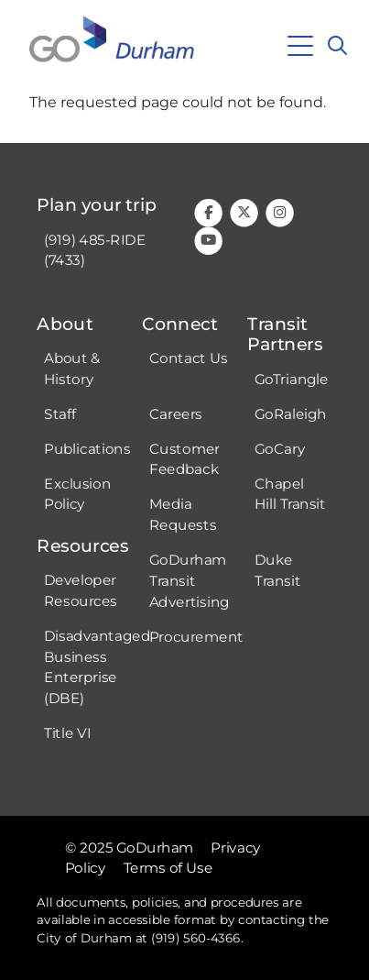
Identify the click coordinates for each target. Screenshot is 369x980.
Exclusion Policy (77, 494)
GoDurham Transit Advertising (189, 581)
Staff (60, 413)
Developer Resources (81, 591)
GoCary (280, 448)
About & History (72, 368)
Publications (87, 448)
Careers (176, 413)
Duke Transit (277, 571)
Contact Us (189, 358)
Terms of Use (168, 868)
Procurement (196, 636)
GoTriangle (292, 379)
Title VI (67, 733)
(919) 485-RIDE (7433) (95, 250)
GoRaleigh (291, 413)
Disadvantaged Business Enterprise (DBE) (97, 667)
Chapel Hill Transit (290, 494)
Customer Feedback (184, 459)
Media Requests (183, 515)
